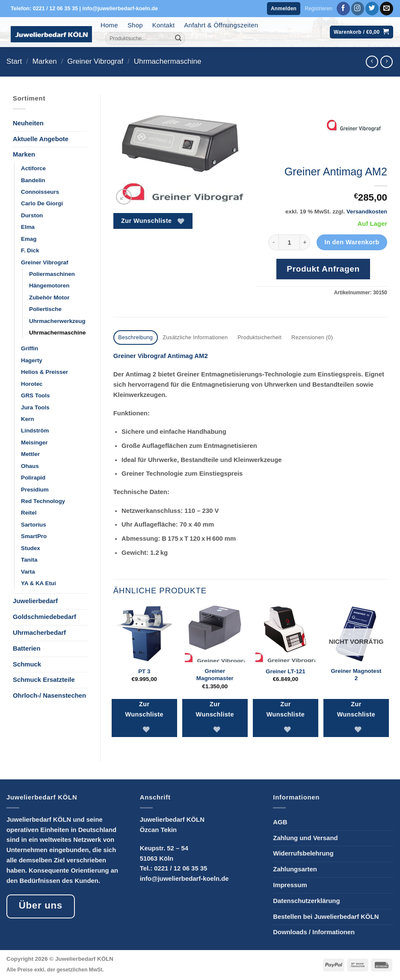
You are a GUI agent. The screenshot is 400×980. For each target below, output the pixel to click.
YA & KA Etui (39, 583)
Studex (31, 548)
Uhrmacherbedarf (39, 633)
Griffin (30, 348)
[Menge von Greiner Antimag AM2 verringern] (273, 242)
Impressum (290, 884)
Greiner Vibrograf (95, 61)
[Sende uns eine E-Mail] (387, 8)
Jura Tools (35, 407)
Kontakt (164, 25)
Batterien (27, 648)
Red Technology (43, 501)
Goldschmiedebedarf (44, 617)
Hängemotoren (49, 286)
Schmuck (27, 664)
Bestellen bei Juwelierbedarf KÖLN (326, 916)
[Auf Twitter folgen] (372, 8)
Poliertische (45, 309)
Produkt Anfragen (323, 269)
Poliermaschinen (52, 274)
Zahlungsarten (295, 868)
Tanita (29, 560)
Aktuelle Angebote (41, 139)
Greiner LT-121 (286, 671)
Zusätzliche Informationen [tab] (190, 337)
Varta (28, 572)
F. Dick (30, 250)
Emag (29, 239)
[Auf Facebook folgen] (343, 8)
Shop (135, 25)
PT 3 (144, 671)
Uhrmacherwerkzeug (57, 321)
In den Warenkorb (352, 242)
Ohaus (30, 466)
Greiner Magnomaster (215, 674)
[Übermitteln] (178, 38)
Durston (32, 215)
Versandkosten (367, 212)
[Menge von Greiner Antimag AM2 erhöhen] (305, 242)
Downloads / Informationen (314, 931)
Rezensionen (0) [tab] (300, 337)
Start (14, 61)
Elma (28, 227)
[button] (284, 9)
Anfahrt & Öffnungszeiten (221, 25)
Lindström (35, 431)
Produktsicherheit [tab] (250, 337)
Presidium (35, 490)
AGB (280, 821)
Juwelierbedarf (35, 601)
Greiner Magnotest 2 (356, 674)
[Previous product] (387, 62)
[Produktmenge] (289, 242)
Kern (27, 419)
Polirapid (33, 478)
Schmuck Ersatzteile (44, 680)
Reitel (29, 513)
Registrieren (319, 9)
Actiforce (33, 168)
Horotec (32, 384)
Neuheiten (28, 123)
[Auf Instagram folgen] (358, 8)
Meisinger (34, 443)
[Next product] (372, 62)
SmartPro (34, 536)
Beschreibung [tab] (134, 337)
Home (109, 25)
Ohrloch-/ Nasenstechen (49, 696)
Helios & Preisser (44, 372)
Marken (45, 61)
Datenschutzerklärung (306, 900)
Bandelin (33, 180)
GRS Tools (35, 395)
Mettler (30, 454)
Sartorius (34, 525)
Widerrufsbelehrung (303, 853)
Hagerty (32, 360)
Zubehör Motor (49, 298)
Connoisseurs (40, 192)
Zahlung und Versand (305, 837)
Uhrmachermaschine (168, 61)
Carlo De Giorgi (42, 203)
